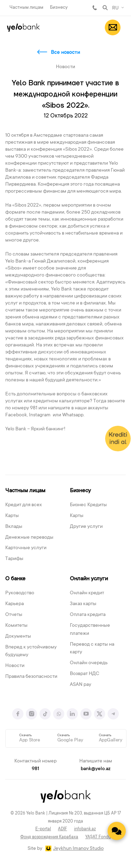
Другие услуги (86, 527)
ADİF (63, 829)
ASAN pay (81, 685)
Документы (18, 637)
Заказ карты (83, 604)
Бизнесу (59, 8)
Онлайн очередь (89, 663)
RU (115, 8)
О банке (15, 579)
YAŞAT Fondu (98, 837)
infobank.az (85, 829)
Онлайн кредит (87, 593)
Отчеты (14, 615)
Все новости (65, 53)
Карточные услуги (26, 548)
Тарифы (14, 559)
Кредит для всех (24, 505)
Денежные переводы (29, 538)
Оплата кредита (88, 615)
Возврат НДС (85, 674)
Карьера (14, 604)
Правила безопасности (31, 677)
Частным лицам (26, 8)
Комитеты (16, 626)
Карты (12, 516)
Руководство (20, 593)
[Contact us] (117, 831)
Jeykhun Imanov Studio (78, 849)
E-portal (43, 829)
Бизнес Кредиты (88, 505)
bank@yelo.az (96, 769)
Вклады (14, 527)
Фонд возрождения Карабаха (49, 837)
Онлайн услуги (89, 579)
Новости (15, 666)
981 (95, 8)
